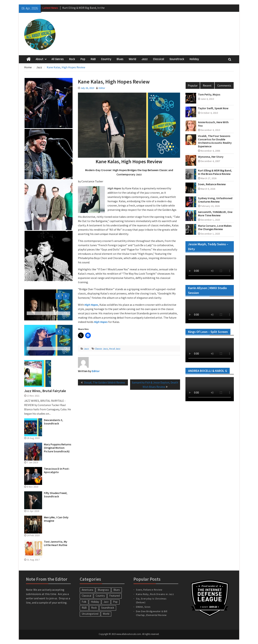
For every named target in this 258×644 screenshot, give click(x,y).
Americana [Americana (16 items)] (87, 590)
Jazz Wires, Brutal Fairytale (45, 391)
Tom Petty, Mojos (209, 94)
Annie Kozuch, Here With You (213, 124)
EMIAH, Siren (143, 607)
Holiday (194, 59)
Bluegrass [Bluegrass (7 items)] (103, 590)
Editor (102, 88)
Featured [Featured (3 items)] (114, 596)
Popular (193, 85)
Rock (72, 59)
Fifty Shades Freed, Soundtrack (56, 495)
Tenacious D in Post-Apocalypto (57, 470)
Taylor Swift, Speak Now (213, 108)
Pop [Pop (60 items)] (115, 602)
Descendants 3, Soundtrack (53, 422)
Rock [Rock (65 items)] (94, 608)
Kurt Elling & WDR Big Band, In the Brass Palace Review (215, 172)
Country (106, 59)
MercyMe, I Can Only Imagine (56, 519)
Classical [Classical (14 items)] (86, 596)
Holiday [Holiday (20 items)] (95, 602)
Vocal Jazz (115, 349)
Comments (224, 85)
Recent (207, 85)
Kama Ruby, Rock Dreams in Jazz (155, 594)
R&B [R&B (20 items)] (84, 608)
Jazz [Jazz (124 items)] (106, 602)
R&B (93, 59)
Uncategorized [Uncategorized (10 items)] (90, 614)
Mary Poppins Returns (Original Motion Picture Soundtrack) (58, 448)
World (132, 59)
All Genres (58, 59)
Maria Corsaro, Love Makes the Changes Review (215, 227)
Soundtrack (177, 59)
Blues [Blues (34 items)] (117, 590)
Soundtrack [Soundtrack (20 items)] (108, 608)
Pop (83, 59)
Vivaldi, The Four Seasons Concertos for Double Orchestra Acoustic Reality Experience (215, 141)
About (40, 59)
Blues (120, 59)
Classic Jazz (101, 349)
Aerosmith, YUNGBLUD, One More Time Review (215, 214)
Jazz (145, 59)
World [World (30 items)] (106, 614)
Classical (159, 59)
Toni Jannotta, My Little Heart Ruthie (56, 543)
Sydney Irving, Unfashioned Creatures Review (215, 200)
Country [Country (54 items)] (100, 596)
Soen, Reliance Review (212, 184)
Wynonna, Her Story (211, 157)
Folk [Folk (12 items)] (84, 602)
